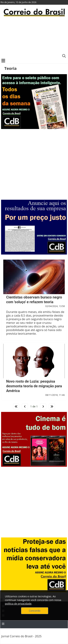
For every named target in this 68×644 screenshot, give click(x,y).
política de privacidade (18, 604)
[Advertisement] (34, 37)
